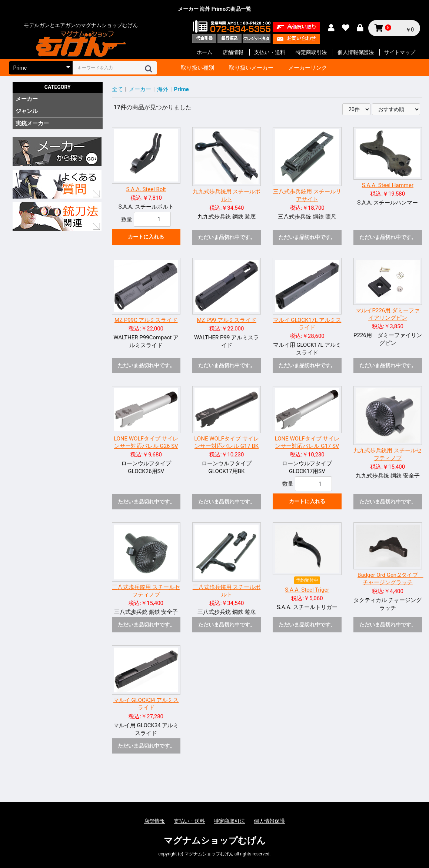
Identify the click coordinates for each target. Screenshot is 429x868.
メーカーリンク (308, 68)
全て (117, 89)
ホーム (204, 52)
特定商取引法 (311, 52)
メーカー (27, 99)
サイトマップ (400, 52)
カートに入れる (146, 237)
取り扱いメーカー (251, 68)
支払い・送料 (270, 52)
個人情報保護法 (356, 52)
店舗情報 (233, 52)
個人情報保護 (269, 821)
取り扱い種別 (197, 68)
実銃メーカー (32, 123)
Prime (182, 89)
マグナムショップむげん (215, 841)
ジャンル (27, 111)
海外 (163, 89)
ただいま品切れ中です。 (227, 237)
